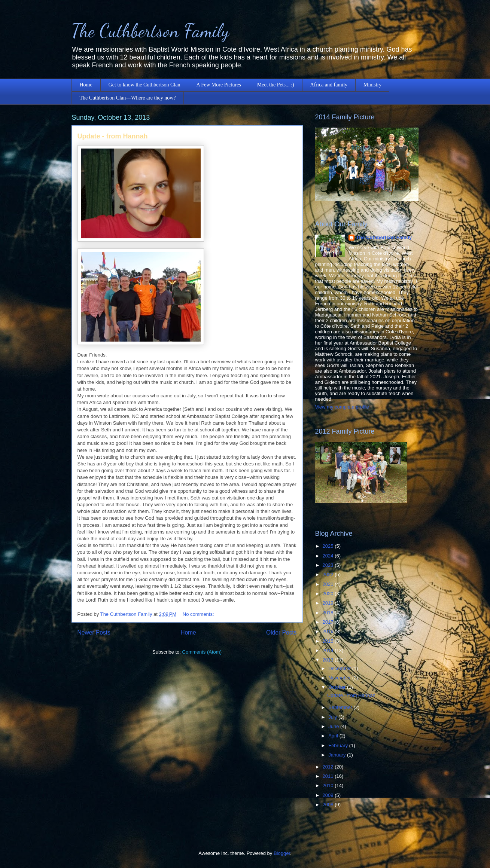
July (333, 717)
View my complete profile (342, 407)
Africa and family (329, 85)
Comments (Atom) (202, 652)
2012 (329, 767)
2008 (329, 805)
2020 (329, 594)
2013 (329, 660)
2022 (329, 574)
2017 (329, 622)
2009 (329, 795)
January (338, 755)
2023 (329, 565)
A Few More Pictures (218, 85)
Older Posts (281, 632)
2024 (329, 556)
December (340, 668)
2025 (329, 546)
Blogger (282, 853)
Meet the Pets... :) (276, 85)
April (334, 736)
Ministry (372, 85)
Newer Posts (94, 632)
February (339, 745)
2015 (329, 641)
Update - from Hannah (113, 136)
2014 (329, 650)
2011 (329, 776)
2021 (329, 584)
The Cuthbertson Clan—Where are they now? (128, 98)
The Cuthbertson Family (150, 31)
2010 (329, 786)
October (338, 687)
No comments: (199, 614)
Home (86, 85)
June (334, 726)
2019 (329, 603)
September (341, 707)
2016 (329, 631)
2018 (329, 613)
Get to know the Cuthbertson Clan (144, 85)
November (340, 678)
